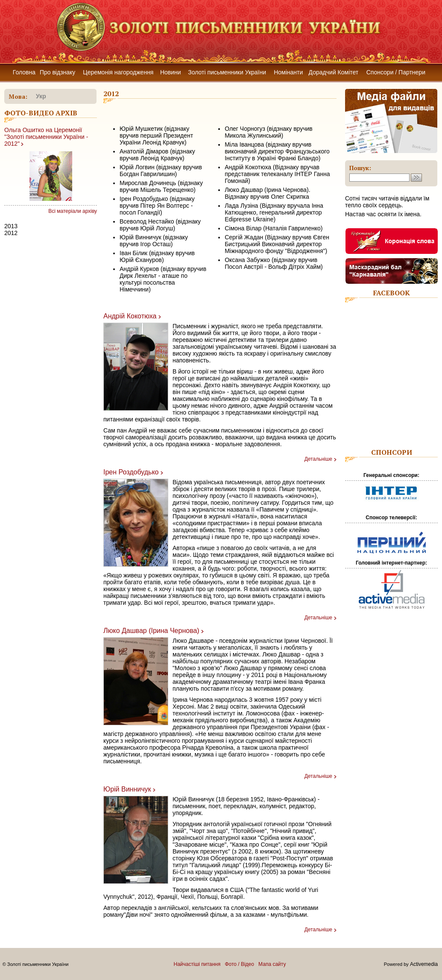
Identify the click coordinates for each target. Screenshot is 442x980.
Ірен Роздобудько (131, 472)
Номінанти (288, 72)
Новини (171, 72)
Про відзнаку (57, 72)
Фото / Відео (239, 964)
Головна (24, 72)
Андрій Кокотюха (130, 316)
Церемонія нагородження (118, 72)
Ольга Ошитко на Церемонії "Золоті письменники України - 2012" (46, 137)
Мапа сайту (272, 964)
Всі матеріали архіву (73, 211)
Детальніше (318, 459)
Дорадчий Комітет (334, 72)
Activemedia (424, 964)
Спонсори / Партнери (396, 72)
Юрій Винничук (127, 789)
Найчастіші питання (197, 964)
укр (41, 96)
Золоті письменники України (227, 72)
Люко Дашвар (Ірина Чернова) (151, 631)
